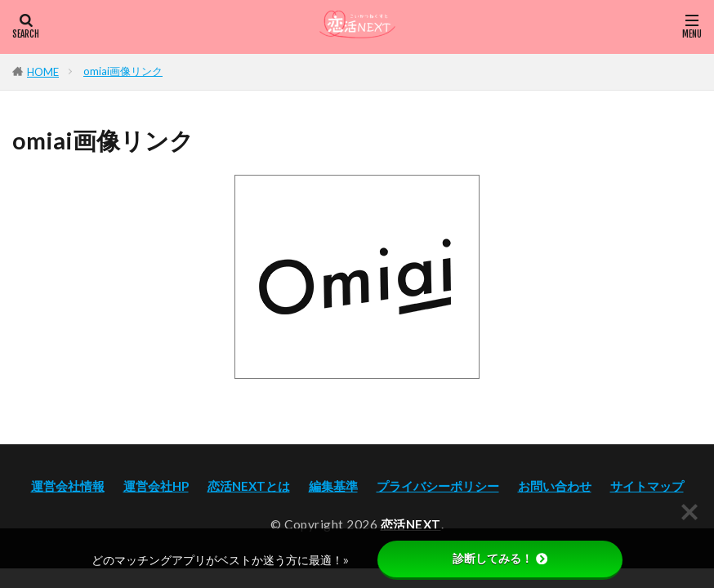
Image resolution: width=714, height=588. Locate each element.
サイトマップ (647, 486)
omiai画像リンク (123, 71)
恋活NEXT (411, 524)
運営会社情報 (68, 486)
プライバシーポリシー (438, 486)
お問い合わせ (555, 486)
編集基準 (333, 486)
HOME (43, 72)
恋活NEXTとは (249, 486)
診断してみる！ (500, 559)
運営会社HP (156, 486)
